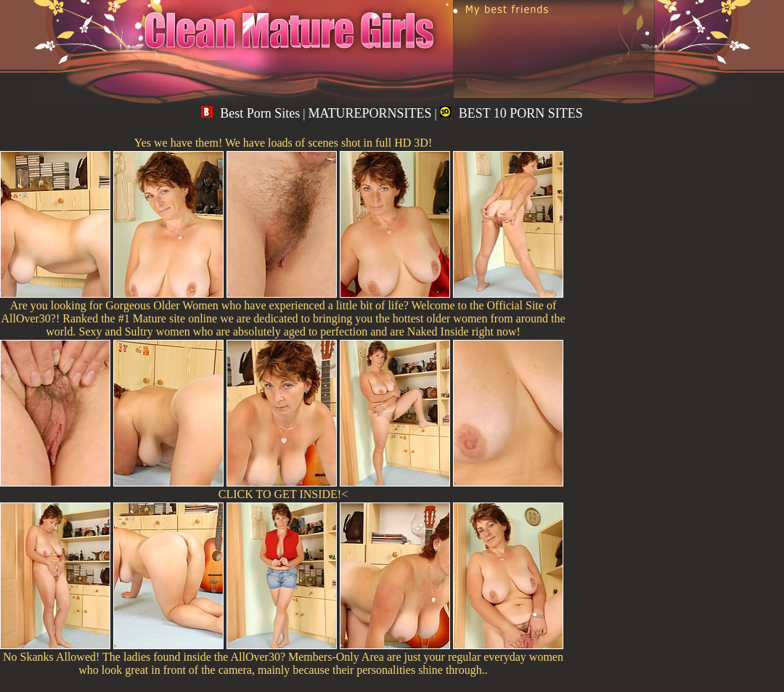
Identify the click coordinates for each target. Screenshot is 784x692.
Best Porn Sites (250, 113)
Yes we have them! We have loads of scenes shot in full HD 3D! (283, 143)
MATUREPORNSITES (369, 113)
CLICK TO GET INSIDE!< (283, 494)
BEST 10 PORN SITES (511, 113)
